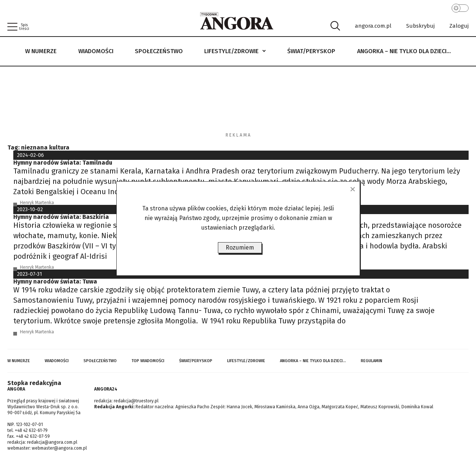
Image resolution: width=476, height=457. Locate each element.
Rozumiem (240, 248)
